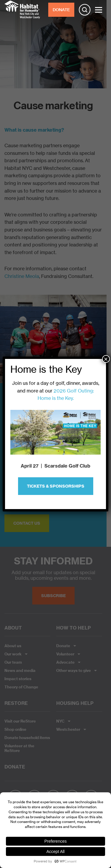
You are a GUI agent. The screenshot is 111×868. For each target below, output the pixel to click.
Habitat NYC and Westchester (22, 10)
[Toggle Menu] (99, 10)
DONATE (61, 10)
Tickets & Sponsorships (56, 486)
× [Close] (106, 359)
